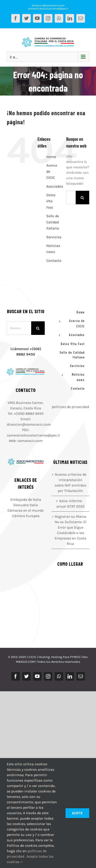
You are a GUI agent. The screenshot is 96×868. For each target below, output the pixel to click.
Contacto (54, 261)
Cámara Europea (26, 516)
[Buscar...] (71, 198)
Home (51, 157)
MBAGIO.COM (25, 662)
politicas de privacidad (70, 407)
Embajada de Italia (26, 500)
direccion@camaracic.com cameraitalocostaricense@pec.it (48, 7)
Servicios (54, 237)
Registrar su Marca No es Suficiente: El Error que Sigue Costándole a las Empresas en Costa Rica (70, 530)
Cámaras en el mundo (26, 510)
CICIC (32, 657)
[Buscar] (82, 198)
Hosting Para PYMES (66, 657)
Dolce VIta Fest (51, 201)
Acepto (77, 813)
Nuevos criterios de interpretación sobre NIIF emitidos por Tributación (70, 483)
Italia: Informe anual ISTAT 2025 (70, 504)
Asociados (55, 186)
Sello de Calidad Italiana (53, 222)
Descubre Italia (26, 505)
